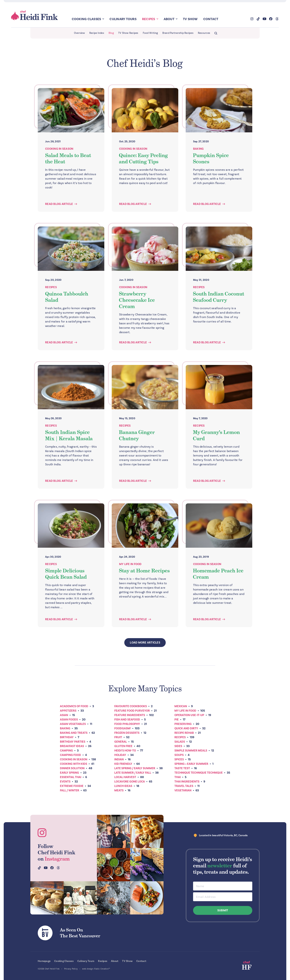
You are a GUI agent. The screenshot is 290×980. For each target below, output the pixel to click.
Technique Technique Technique (199, 773)
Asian (64, 715)
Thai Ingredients (187, 782)
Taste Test (182, 768)
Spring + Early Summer (191, 764)
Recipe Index (97, 33)
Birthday (67, 737)
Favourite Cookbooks (131, 706)
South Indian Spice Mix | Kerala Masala (69, 435)
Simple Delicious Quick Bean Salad (66, 574)
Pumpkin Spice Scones (211, 158)
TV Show (190, 19)
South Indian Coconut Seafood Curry (219, 297)
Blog (111, 33)
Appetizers (68, 711)
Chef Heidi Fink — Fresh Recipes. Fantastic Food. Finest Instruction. (35, 15)
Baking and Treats (74, 733)
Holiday (120, 755)
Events (65, 782)
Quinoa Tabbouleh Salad (67, 297)
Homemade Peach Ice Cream (218, 574)
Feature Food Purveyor (132, 711)
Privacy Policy (71, 969)
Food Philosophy (127, 724)
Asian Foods (69, 720)
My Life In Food (130, 564)
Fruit (118, 737)
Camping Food (70, 755)
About (169, 19)
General (121, 742)
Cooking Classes (86, 19)
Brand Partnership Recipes (178, 33)
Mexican (181, 706)
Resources (204, 33)
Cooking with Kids (74, 764)
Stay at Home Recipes (144, 571)
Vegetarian (183, 790)
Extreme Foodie (72, 786)
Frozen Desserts (127, 733)
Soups (179, 755)
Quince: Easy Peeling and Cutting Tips (143, 158)
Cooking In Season (59, 149)
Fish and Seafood (127, 720)
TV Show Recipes (128, 33)
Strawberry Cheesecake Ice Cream (137, 300)
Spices (179, 759)
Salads (180, 742)
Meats (119, 790)
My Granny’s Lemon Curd (216, 435)
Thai (178, 777)
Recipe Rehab (184, 733)
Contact (211, 19)
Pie (177, 720)
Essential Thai (71, 777)
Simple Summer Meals (191, 751)
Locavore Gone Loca (130, 782)
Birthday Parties (73, 742)
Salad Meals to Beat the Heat (68, 158)
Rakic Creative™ (102, 969)
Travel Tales (184, 786)
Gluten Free (123, 746)
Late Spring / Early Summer (135, 768)
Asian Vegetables (73, 724)
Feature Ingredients (130, 715)
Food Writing (150, 33)
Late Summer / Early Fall (133, 773)
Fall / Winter (70, 790)
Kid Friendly (123, 764)
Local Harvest (125, 777)
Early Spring (69, 773)
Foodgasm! (123, 728)
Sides (178, 746)
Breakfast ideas (72, 746)
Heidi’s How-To (125, 751)
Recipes (149, 19)
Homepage (44, 961)
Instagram (57, 859)
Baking (198, 149)
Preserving (183, 724)
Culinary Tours (123, 19)
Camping (66, 751)
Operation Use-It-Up (189, 715)
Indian (119, 759)
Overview (79, 33)
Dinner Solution (72, 768)
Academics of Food (74, 706)
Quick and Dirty (186, 728)
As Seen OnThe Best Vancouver (80, 933)
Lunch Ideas (123, 786)
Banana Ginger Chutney (137, 435)
